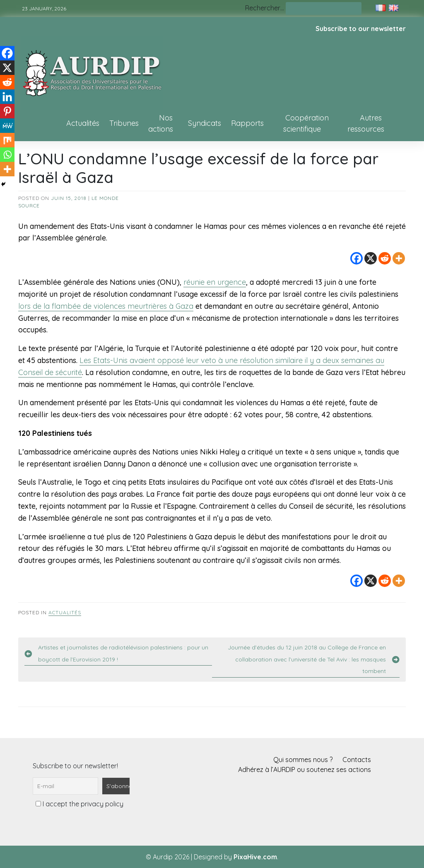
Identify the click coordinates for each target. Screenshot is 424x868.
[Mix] (7, 140)
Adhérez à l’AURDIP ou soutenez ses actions (305, 769)
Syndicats (205, 123)
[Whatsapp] (7, 155)
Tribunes (124, 123)
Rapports (247, 123)
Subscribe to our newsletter (361, 29)
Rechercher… (265, 8)
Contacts (357, 760)
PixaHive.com (255, 857)
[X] (371, 258)
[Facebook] (357, 258)
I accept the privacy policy (79, 804)
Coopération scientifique (306, 123)
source (29, 206)
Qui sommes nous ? (303, 760)
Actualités (83, 123)
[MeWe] (7, 126)
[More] (399, 258)
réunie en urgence (215, 282)
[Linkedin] (7, 97)
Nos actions (161, 123)
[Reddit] (385, 258)
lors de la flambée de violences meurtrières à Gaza (106, 306)
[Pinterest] (7, 111)
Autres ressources (366, 123)
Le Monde (105, 198)
